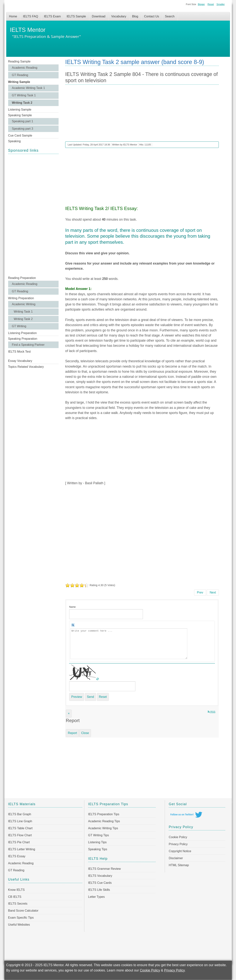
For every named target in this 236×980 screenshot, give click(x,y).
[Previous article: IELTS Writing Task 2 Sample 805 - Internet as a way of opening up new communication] (200, 593)
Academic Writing (24, 304)
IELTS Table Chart (20, 828)
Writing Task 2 (22, 103)
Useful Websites (19, 925)
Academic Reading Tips (104, 821)
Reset (211, 4)
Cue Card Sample (20, 135)
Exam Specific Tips (21, 918)
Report (72, 733)
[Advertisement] (33, 215)
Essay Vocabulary (20, 361)
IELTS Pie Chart (19, 842)
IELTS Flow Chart (20, 835)
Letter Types (96, 897)
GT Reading (20, 75)
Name (72, 607)
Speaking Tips (98, 849)
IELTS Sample (76, 16)
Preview (77, 697)
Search (170, 16)
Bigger (201, 4)
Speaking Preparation (23, 339)
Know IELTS (16, 890)
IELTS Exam (52, 16)
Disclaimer (176, 858)
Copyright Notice (180, 851)
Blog (135, 16)
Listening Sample (20, 110)
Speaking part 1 (23, 121)
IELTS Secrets (18, 904)
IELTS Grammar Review (104, 869)
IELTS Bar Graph (20, 814)
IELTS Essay (17, 856)
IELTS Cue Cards (100, 883)
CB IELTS (15, 897)
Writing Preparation (21, 298)
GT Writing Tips (99, 835)
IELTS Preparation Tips (104, 814)
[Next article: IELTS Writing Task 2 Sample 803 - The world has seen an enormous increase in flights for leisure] (213, 593)
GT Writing (19, 326)
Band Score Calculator (23, 911)
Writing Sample (19, 82)
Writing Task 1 (23, 312)
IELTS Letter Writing (22, 849)
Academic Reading (25, 68)
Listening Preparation (22, 333)
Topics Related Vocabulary (26, 367)
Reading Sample (19, 61)
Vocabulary (119, 16)
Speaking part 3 (23, 129)
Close (85, 733)
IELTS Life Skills (99, 890)
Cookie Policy (178, 837)
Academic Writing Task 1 (29, 88)
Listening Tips (97, 842)
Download (99, 16)
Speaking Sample (20, 115)
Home (13, 16)
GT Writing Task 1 (24, 95)
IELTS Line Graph (20, 821)
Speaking (15, 141)
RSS (212, 712)
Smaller (221, 4)
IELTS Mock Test (19, 352)
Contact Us (152, 16)
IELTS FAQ (31, 16)
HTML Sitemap (179, 865)
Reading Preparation (22, 278)
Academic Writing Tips (103, 828)
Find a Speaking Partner (28, 345)
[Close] (69, 714)
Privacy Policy (178, 844)
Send (91, 697)
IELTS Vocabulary (100, 876)
